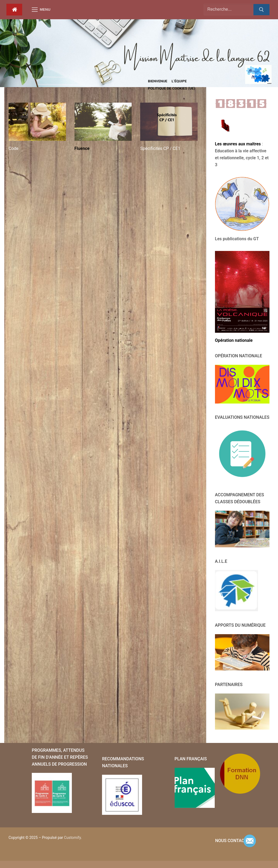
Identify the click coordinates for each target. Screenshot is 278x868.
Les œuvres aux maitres (238, 144)
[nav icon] (41, 10)
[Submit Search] (261, 10)
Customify (73, 838)
